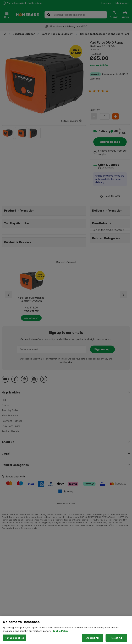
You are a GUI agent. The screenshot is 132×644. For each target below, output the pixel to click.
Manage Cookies (14, 638)
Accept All (92, 638)
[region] (66, 630)
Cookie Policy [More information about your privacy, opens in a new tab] (60, 631)
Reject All (116, 638)
